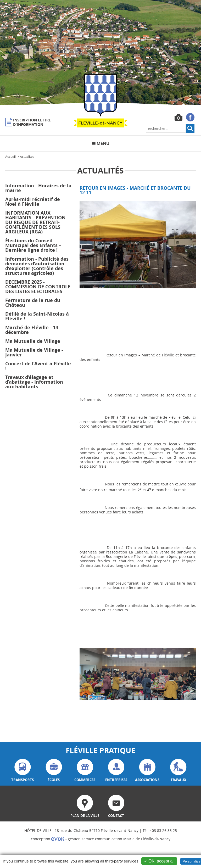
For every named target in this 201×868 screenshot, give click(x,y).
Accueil (10, 156)
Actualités (27, 156)
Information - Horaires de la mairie (38, 188)
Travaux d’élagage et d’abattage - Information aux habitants (34, 382)
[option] (100, 52)
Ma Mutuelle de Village (33, 341)
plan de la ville (85, 806)
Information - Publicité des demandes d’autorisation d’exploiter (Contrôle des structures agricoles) (37, 266)
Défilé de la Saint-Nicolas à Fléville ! (37, 316)
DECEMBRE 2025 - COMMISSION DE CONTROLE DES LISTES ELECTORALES (38, 287)
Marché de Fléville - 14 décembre (32, 330)
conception (48, 839)
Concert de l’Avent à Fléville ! (38, 366)
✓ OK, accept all (159, 861)
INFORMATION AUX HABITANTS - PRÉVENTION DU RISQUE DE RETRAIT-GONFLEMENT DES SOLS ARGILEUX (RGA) (35, 222)
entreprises (116, 771)
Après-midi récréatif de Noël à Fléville (33, 202)
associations (147, 771)
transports (23, 771)
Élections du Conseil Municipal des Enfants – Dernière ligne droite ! (33, 245)
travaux (178, 771)
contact (116, 806)
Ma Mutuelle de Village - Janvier (34, 352)
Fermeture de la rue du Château (33, 303)
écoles (54, 771)
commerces (85, 771)
